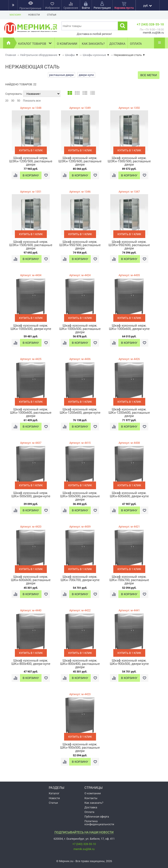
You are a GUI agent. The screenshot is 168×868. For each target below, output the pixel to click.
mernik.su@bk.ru (84, 849)
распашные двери (61, 75)
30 (13, 101)
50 (19, 101)
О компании (67, 44)
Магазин (15, 15)
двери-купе (86, 75)
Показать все (32, 101)
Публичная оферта (97, 817)
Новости (34, 15)
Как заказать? (93, 44)
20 (7, 101)
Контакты (91, 798)
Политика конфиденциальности (99, 823)
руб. (148, 6)
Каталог (54, 793)
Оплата (136, 44)
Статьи (52, 15)
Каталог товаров (35, 43)
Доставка (117, 44)
